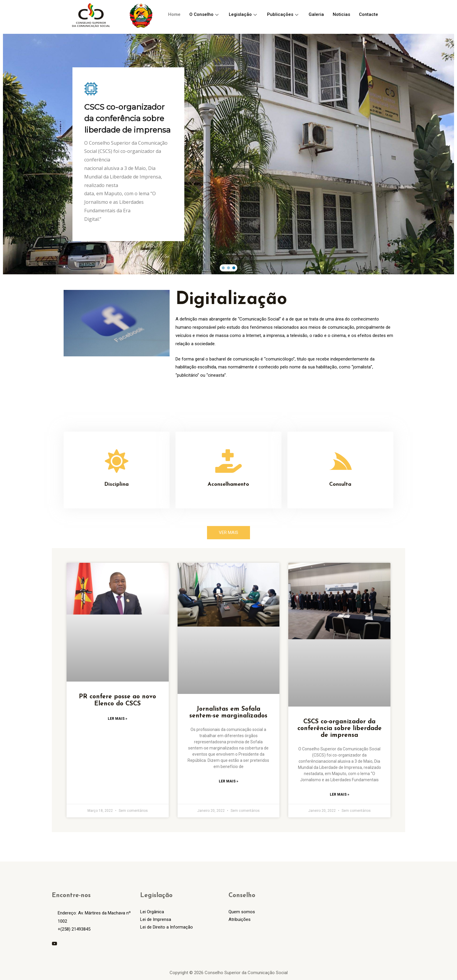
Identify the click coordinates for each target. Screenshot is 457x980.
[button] (223, 268)
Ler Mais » (117, 719)
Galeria (316, 14)
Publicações (283, 14)
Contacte (369, 14)
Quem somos (242, 912)
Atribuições (240, 919)
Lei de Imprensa (156, 919)
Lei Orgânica (152, 912)
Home (174, 14)
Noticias (341, 14)
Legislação (244, 14)
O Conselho (205, 14)
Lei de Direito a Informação (167, 927)
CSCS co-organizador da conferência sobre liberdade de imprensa (340, 728)
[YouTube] (54, 944)
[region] (228, 154)
